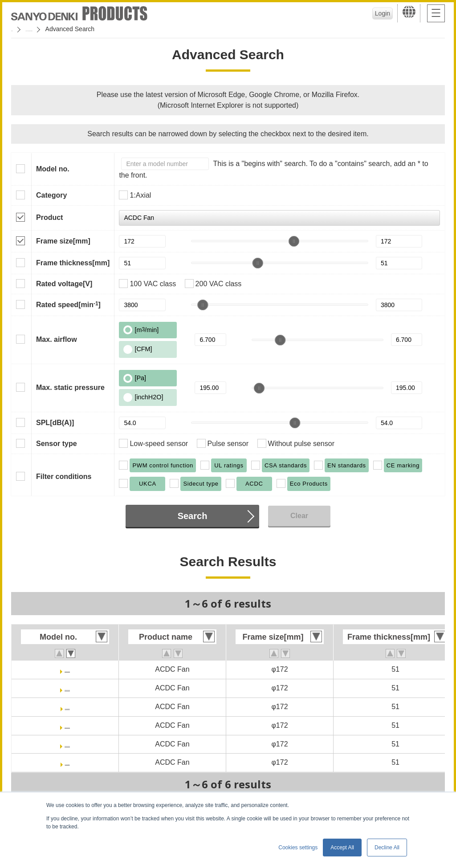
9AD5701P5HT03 (67, 669)
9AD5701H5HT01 (67, 725)
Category (51, 195)
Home (19, 29)
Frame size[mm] (63, 241)
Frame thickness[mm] (73, 263)
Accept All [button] (342, 848)
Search (193, 516)
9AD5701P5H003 (67, 688)
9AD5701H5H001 (67, 744)
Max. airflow (57, 339)
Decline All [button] (387, 848)
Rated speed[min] (68, 304)
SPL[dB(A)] (55, 423)
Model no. (53, 169)
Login (376, 13)
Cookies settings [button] (298, 848)
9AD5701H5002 (67, 762)
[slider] (294, 241)
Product (49, 217)
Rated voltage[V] (64, 284)
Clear (299, 516)
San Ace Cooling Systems (76, 29)
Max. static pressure (70, 387)
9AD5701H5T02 (67, 707)
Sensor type (57, 444)
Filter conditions (64, 477)
